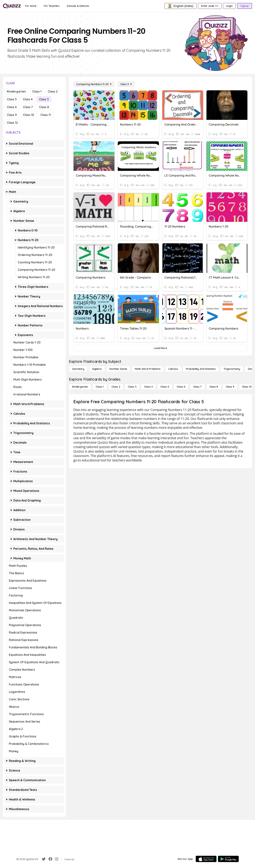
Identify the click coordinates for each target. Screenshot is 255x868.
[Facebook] (50, 859)
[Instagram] (57, 859)
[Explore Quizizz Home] (12, 6)
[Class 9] (230, 387)
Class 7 (28, 107)
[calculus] (173, 369)
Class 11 (46, 115)
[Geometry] (78, 369)
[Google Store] (228, 859)
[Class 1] (100, 387)
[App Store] (206, 859)
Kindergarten (16, 91)
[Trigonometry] (232, 369)
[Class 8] (214, 387)
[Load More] (160, 348)
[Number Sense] (118, 369)
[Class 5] (126, 84)
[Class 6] (181, 387)
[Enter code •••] (210, 6)
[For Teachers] (52, 6)
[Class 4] (148, 387)
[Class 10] (247, 387)
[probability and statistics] (201, 369)
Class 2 (53, 91)
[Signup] (245, 6)
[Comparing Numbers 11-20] (94, 84)
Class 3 (12, 99)
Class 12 (12, 123)
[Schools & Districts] (78, 6)
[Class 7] (197, 387)
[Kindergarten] (80, 387)
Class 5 (44, 99)
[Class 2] (116, 387)
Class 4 (28, 99)
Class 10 (29, 115)
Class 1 (37, 91)
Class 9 (12, 115)
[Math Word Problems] (148, 369)
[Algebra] (97, 369)
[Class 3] (132, 387)
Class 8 (44, 107)
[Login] (229, 6)
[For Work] (31, 6)
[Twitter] (44, 859)
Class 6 (12, 107)
